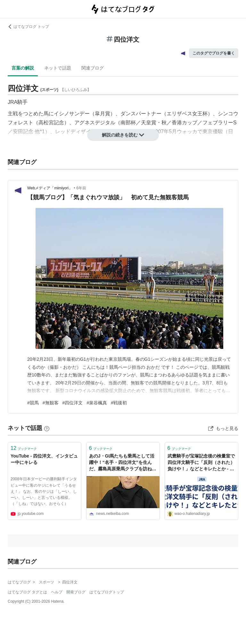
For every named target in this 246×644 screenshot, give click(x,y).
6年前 (81, 188)
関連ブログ (93, 68)
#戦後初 (119, 403)
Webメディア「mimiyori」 (50, 188)
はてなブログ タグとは (27, 592)
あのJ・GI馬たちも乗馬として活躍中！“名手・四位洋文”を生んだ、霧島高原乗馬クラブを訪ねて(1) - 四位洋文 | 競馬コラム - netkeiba (123, 463)
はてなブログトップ (107, 592)
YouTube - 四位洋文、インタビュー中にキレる (44, 459)
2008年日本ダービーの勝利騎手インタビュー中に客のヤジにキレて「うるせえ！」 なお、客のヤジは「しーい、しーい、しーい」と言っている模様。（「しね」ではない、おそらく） (44, 491)
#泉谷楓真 (97, 403)
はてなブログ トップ (28, 27)
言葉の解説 (23, 68)
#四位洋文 (73, 403)
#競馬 (33, 403)
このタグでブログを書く (214, 53)
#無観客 (51, 403)
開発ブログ (76, 592)
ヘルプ (57, 592)
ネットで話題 (58, 68)
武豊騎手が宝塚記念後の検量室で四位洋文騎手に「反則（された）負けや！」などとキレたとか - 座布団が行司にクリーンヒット (201, 463)
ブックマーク (24, 448)
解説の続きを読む (123, 135)
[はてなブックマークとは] (47, 428)
